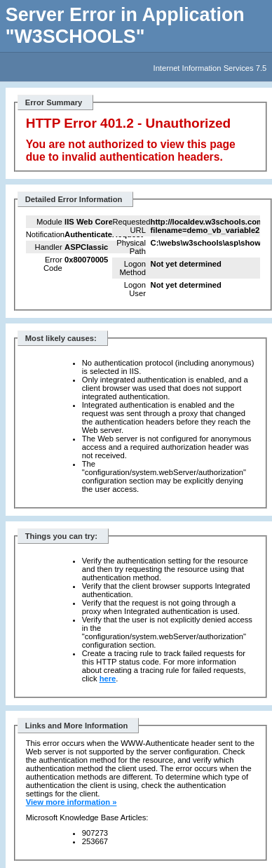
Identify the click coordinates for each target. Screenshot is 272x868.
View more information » (72, 802)
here (108, 679)
